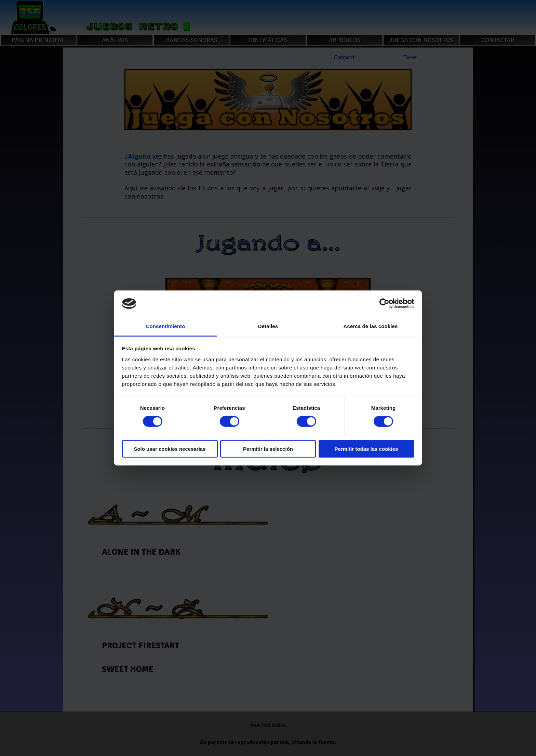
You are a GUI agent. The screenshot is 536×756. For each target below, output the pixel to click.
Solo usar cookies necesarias (170, 449)
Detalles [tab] (268, 326)
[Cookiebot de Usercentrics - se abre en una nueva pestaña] (384, 303)
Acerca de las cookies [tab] (371, 326)
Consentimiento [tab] (166, 326)
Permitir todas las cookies (366, 449)
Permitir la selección (268, 449)
